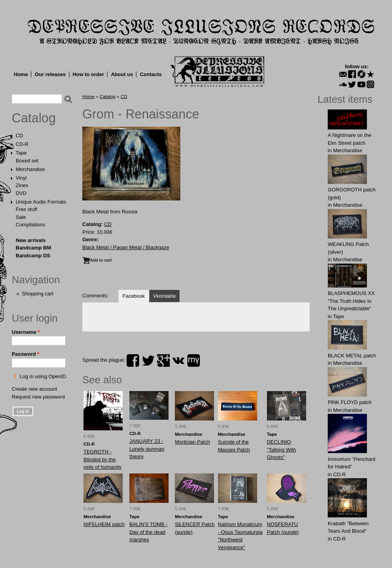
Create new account (34, 389)
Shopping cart (38, 294)
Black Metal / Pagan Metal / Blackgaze (126, 247)
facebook (133, 360)
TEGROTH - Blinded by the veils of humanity (103, 459)
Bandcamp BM (33, 248)
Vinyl (21, 178)
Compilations (30, 225)
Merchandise (30, 169)
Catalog (34, 118)
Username (26, 332)
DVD (21, 193)
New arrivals (31, 240)
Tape (21, 153)
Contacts (151, 74)
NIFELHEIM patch (104, 524)
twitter (148, 360)
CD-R (22, 144)
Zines (22, 185)
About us (122, 74)
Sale (21, 217)
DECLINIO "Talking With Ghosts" (282, 450)
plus (163, 360)
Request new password (38, 397)
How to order (88, 74)
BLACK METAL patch (352, 356)
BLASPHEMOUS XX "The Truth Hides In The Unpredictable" (351, 301)
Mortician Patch (192, 442)
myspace (194, 360)
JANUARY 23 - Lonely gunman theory (147, 449)
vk (178, 360)
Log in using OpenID (43, 376)
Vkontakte (165, 296)
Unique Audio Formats (41, 202)
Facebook (133, 296)
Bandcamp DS (33, 256)
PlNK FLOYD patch (350, 402)
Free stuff (26, 209)
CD (19, 136)
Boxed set (27, 161)
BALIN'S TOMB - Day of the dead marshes (148, 532)
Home (21, 74)
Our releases (50, 74)
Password (25, 354)
